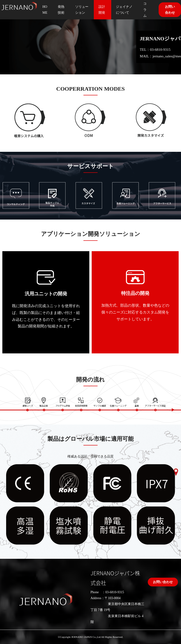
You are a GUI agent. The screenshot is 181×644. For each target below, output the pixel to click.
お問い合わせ (163, 582)
